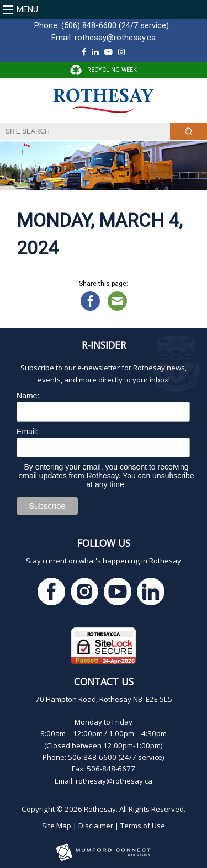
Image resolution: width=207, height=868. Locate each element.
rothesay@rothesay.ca (115, 38)
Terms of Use (143, 826)
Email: (27, 432)
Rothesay (100, 809)
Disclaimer (96, 826)
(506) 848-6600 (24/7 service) (115, 25)
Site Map (57, 826)
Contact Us (104, 681)
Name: (28, 396)
